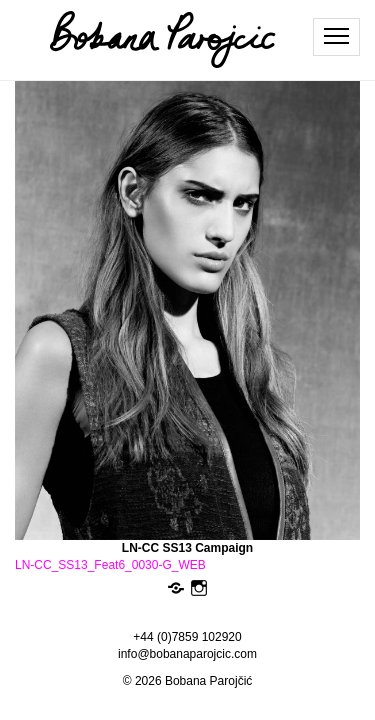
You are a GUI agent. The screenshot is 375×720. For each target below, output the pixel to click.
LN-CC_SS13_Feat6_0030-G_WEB (110, 565)
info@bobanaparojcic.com (187, 654)
